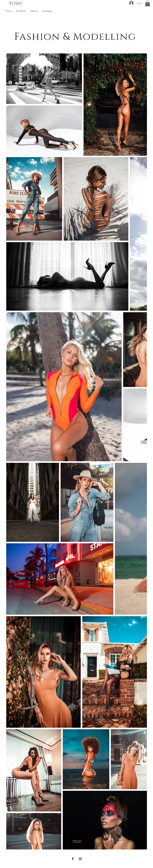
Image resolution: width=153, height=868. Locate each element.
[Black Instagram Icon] (80, 859)
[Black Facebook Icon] (73, 859)
